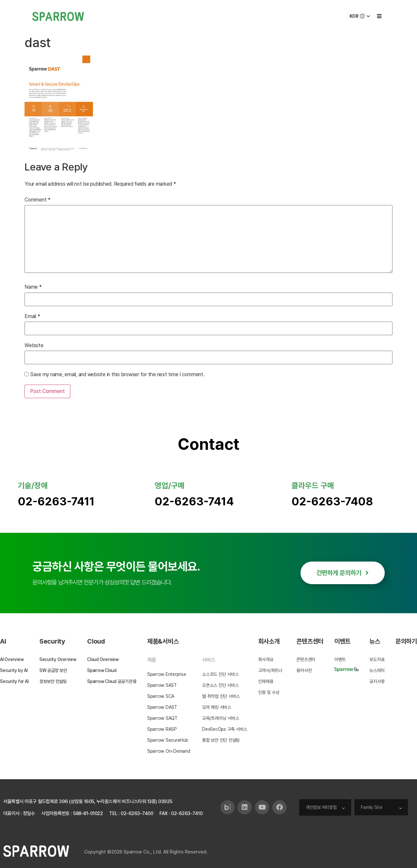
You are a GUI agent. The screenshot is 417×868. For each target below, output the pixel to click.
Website (34, 346)
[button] (379, 16)
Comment (37, 200)
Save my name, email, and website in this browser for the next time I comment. (117, 375)
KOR (360, 16)
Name (33, 287)
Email (32, 316)
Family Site (372, 807)
